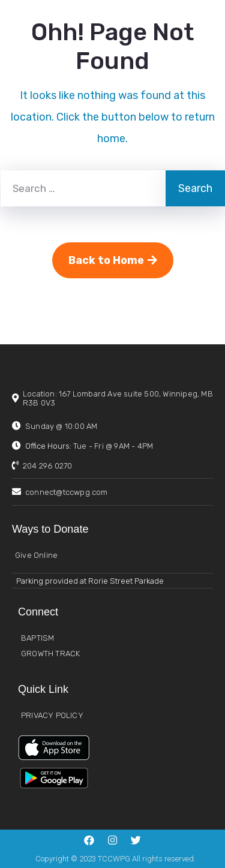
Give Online (36, 555)
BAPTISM (37, 638)
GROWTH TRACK (50, 654)
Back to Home (113, 260)
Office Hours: (89, 446)
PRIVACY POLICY (52, 715)
